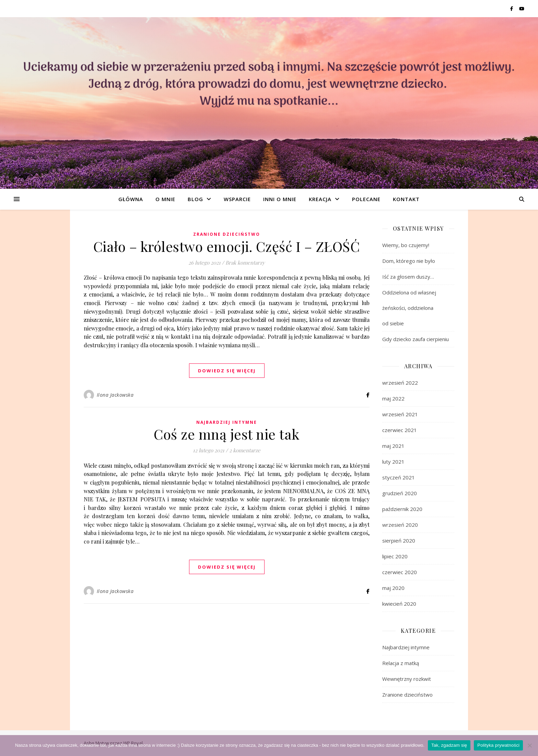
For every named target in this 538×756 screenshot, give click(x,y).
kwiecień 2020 (399, 604)
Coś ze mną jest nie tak (227, 434)
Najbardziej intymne (227, 422)
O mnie (165, 199)
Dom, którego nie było (409, 261)
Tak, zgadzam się (449, 745)
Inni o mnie (280, 199)
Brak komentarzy (245, 263)
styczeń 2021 (399, 477)
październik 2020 (402, 509)
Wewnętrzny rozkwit (407, 679)
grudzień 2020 (400, 493)
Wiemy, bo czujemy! (406, 245)
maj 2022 (393, 398)
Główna (131, 199)
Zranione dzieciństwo (227, 234)
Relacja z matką (401, 663)
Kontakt (406, 199)
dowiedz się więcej (227, 371)
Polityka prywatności (498, 745)
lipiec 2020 (395, 556)
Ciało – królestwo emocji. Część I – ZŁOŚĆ (227, 246)
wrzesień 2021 (400, 414)
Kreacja (320, 199)
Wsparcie (237, 199)
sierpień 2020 (399, 540)
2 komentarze (245, 450)
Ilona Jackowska (115, 395)
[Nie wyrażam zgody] (529, 745)
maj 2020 (393, 588)
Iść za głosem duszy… (408, 277)
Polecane (366, 199)
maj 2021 (393, 446)
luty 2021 (393, 462)
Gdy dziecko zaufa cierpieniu (416, 339)
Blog (195, 199)
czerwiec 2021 (400, 430)
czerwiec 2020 (400, 572)
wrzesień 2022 (400, 383)
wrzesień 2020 (400, 525)
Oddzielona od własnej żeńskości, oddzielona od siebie (409, 308)
